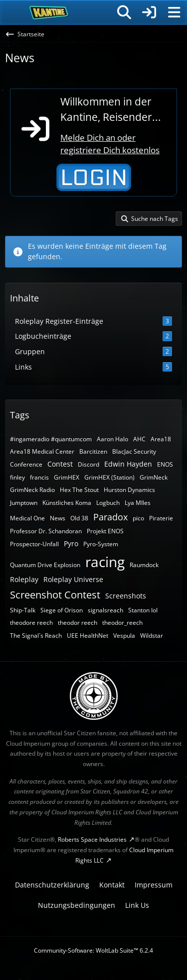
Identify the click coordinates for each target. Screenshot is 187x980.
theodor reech (78, 623)
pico (138, 518)
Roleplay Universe (73, 579)
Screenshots (126, 596)
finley (17, 477)
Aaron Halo (112, 439)
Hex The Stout (79, 490)
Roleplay (24, 579)
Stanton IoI (143, 610)
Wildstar (152, 636)
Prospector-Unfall (34, 544)
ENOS (165, 464)
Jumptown (24, 503)
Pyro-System (101, 544)
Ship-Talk (23, 610)
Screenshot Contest (55, 595)
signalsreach (105, 610)
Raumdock (144, 565)
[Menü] (174, 12)
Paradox (110, 517)
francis (39, 477)
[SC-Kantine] (49, 12)
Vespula (124, 636)
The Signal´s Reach (36, 636)
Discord (89, 464)
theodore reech (31, 623)
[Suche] (124, 12)
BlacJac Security (134, 451)
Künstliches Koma (67, 503)
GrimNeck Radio (32, 490)
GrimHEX (67, 477)
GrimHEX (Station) (109, 477)
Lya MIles (138, 503)
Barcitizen (93, 451)
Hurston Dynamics (129, 490)
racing (105, 562)
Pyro (71, 543)
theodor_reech (122, 623)
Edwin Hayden (128, 464)
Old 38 (79, 518)
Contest (60, 464)
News (58, 518)
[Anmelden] (149, 12)
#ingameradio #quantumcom (51, 439)
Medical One (27, 518)
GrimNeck (154, 477)
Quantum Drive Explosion (45, 565)
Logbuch (108, 503)
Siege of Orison (62, 610)
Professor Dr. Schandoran (46, 531)
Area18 (161, 439)
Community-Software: (93, 950)
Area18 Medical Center (42, 451)
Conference (26, 464)
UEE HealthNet (88, 636)
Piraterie (161, 518)
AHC (139, 439)
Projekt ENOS (105, 531)
